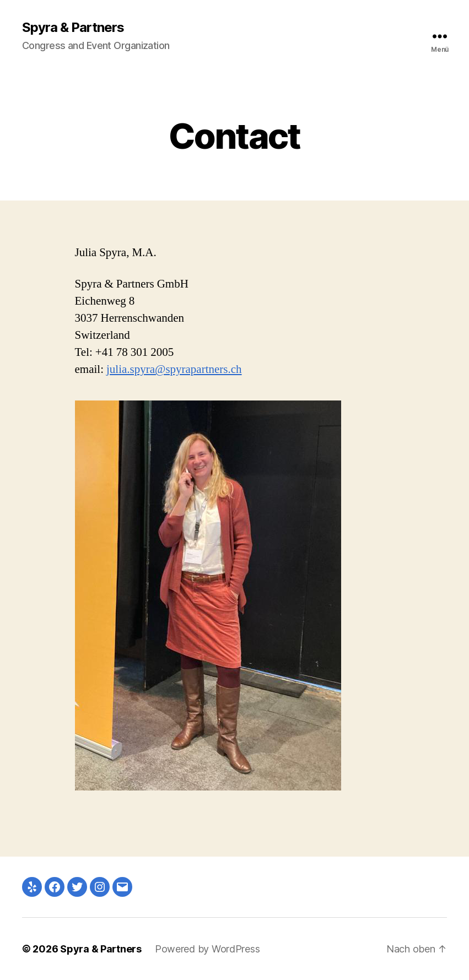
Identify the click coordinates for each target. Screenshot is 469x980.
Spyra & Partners (73, 28)
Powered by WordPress (207, 949)
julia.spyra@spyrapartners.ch (174, 369)
